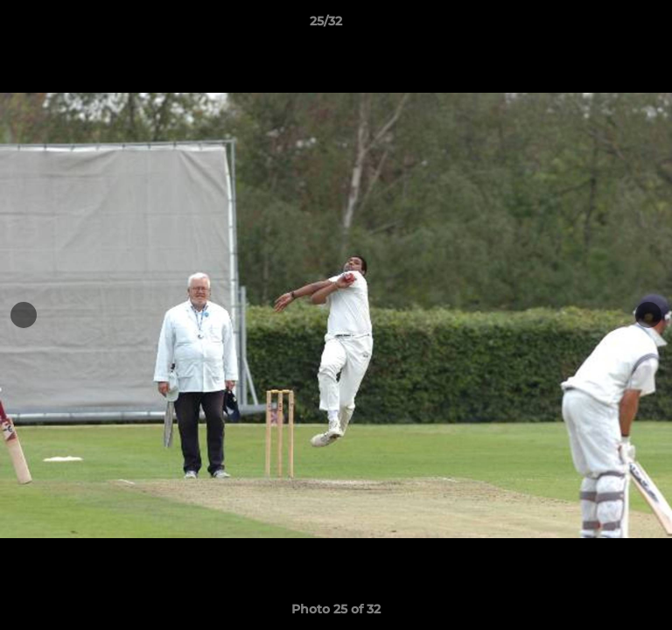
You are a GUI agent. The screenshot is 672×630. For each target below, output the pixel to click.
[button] (609, 25)
